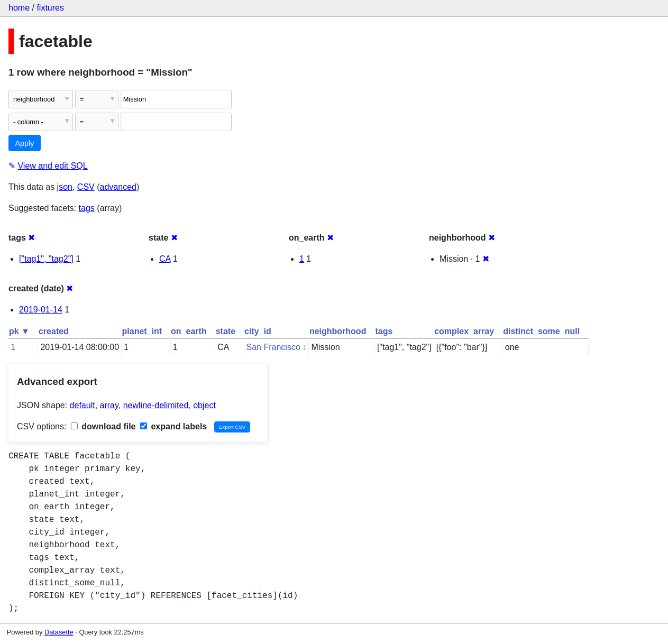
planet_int (142, 331)
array (109, 405)
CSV (86, 187)
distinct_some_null (541, 331)
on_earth (189, 331)
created (54, 331)
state (226, 331)
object (204, 405)
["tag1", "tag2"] (46, 259)
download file (103, 426)
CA (165, 259)
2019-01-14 (41, 310)
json (65, 187)
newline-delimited (156, 405)
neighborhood (338, 331)
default (83, 405)
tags (87, 208)
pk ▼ (19, 331)
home (19, 8)
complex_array (464, 331)
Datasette (59, 632)
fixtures (50, 8)
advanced (118, 187)
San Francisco (273, 347)
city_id (258, 331)
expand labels (173, 426)
